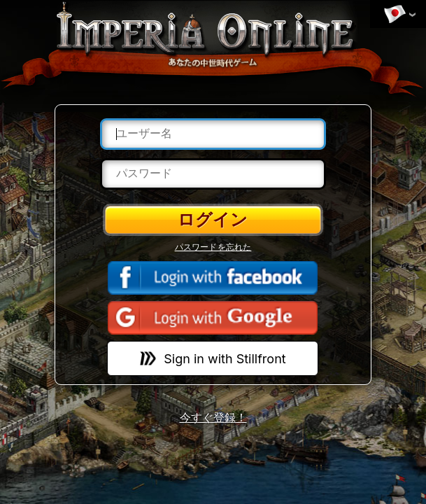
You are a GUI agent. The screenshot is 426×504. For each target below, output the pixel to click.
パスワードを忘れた (213, 247)
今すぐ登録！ (213, 418)
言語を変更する (395, 15)
